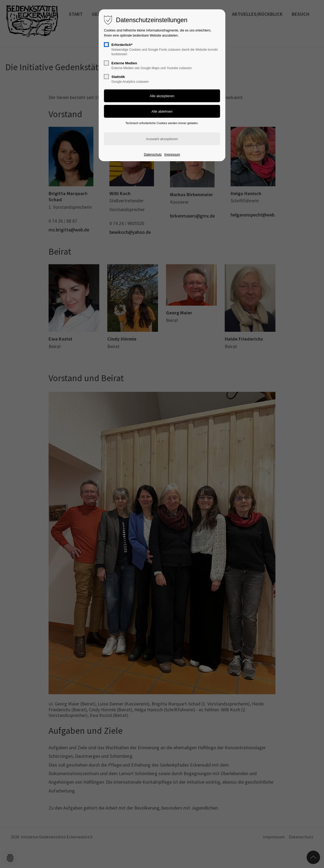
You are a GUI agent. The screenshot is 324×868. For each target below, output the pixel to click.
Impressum (172, 155)
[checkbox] (106, 45)
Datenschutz (153, 155)
